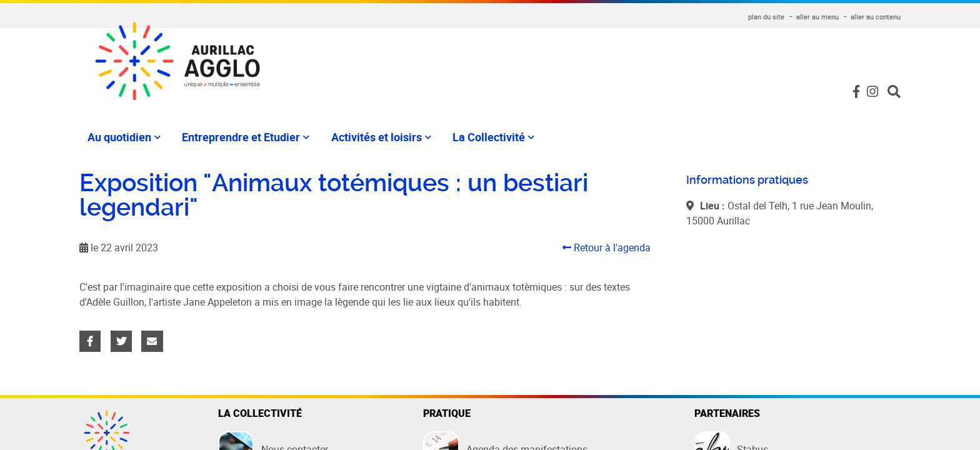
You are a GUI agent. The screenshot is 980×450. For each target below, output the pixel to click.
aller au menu (817, 17)
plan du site (766, 17)
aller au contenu (876, 17)
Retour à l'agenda (607, 247)
